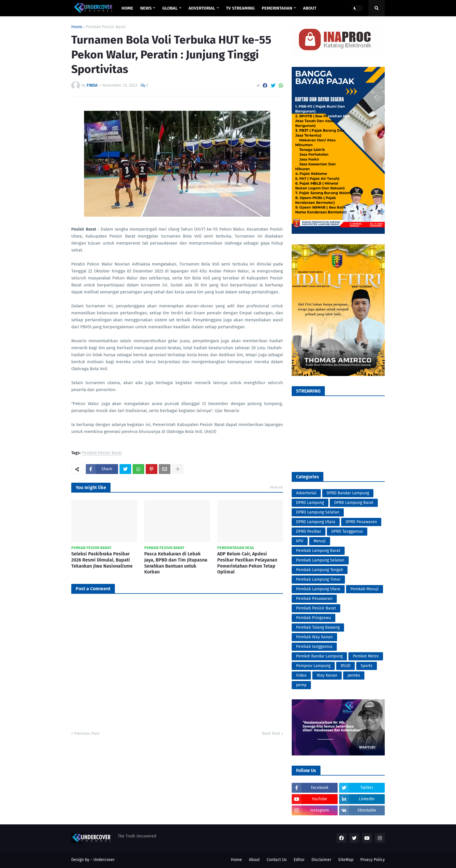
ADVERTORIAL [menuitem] (202, 8)
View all (276, 487)
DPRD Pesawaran (361, 522)
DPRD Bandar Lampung (348, 493)
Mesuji (320, 541)
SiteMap (346, 860)
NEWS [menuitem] (146, 8)
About (254, 860)
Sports (367, 666)
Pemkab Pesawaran (314, 599)
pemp (301, 685)
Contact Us (277, 860)
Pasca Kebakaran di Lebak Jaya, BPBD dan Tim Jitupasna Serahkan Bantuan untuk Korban (176, 563)
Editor (299, 860)
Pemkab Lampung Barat (318, 551)
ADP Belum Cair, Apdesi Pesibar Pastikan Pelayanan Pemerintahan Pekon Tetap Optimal (247, 563)
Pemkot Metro (366, 656)
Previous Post (87, 734)
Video (301, 675)
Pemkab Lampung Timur (318, 579)
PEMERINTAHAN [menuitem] (277, 8)
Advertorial (306, 493)
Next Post (271, 734)
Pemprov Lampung (313, 666)
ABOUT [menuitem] (310, 8)
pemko (354, 675)
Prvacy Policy (373, 860)
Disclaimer (321, 860)
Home (77, 27)
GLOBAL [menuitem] (170, 8)
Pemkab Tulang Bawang (318, 627)
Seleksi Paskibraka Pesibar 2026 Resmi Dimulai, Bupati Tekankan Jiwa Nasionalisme (102, 560)
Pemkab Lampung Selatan (320, 560)
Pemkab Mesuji (365, 589)
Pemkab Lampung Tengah (320, 570)
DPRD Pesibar (309, 531)
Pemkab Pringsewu (313, 618)
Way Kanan (327, 675)
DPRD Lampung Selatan (318, 512)
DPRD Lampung (310, 503)
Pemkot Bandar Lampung (319, 656)
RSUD (345, 666)
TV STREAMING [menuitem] (240, 8)
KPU (300, 541)
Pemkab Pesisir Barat (106, 27)
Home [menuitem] (127, 8)
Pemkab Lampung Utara (318, 589)
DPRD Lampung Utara (316, 522)
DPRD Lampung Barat (354, 503)
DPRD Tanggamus (347, 531)
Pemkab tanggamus (314, 647)
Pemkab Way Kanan (314, 637)
